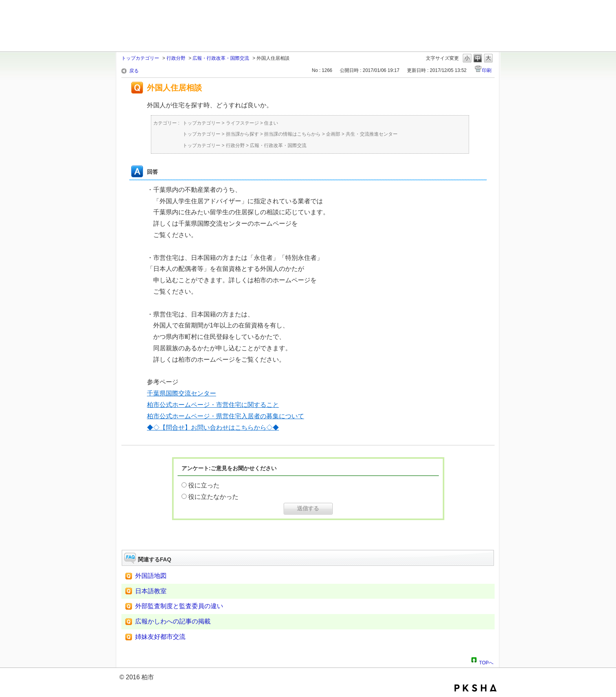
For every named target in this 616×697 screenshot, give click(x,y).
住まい (271, 123)
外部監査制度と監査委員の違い (179, 606)
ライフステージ (242, 123)
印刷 (487, 70)
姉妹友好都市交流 (160, 637)
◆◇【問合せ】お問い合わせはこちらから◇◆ (213, 428)
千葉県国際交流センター (181, 393)
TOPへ (486, 662)
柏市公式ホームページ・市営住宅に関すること (213, 405)
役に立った (204, 485)
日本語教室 (151, 591)
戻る (134, 71)
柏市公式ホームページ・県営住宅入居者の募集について (225, 416)
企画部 (333, 134)
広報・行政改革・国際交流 (221, 58)
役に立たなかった (213, 497)
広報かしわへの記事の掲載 (173, 621)
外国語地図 (151, 576)
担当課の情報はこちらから (292, 134)
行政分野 (176, 58)
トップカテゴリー (140, 58)
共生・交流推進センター (372, 134)
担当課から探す (242, 134)
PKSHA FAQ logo (476, 688)
